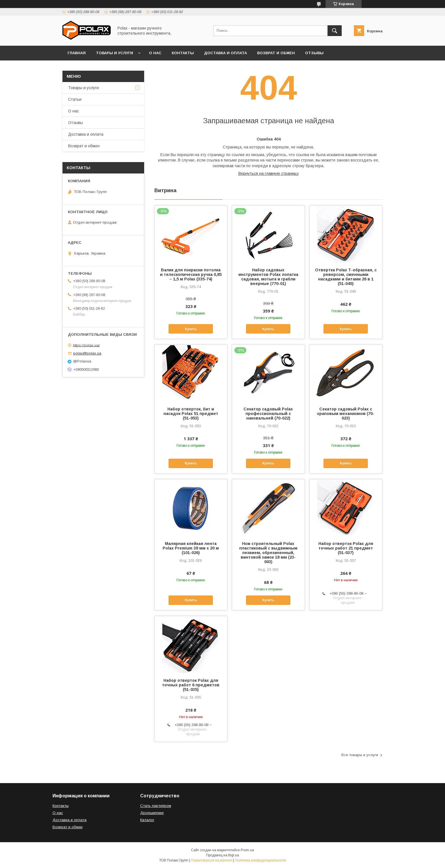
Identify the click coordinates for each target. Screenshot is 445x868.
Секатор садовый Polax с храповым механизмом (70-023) (346, 414)
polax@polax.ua (87, 353)
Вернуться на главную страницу (269, 173)
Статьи (75, 99)
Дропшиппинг (152, 813)
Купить (191, 329)
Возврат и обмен (276, 53)
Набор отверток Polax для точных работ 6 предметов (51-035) (191, 685)
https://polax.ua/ (86, 345)
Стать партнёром (156, 806)
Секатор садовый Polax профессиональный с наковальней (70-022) (268, 414)
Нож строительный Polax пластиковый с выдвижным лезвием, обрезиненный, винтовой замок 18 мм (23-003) (268, 553)
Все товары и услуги (360, 755)
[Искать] (335, 31)
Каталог (147, 820)
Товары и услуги (115, 53)
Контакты (183, 53)
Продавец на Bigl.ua (222, 855)
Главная (77, 53)
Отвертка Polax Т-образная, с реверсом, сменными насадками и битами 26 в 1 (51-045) (346, 277)
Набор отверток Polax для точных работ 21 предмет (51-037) (346, 548)
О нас (155, 53)
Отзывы (314, 53)
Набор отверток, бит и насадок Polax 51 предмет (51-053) (191, 414)
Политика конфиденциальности (260, 860)
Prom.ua (247, 850)
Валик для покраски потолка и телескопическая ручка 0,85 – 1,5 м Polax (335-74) (191, 274)
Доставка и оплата (225, 53)
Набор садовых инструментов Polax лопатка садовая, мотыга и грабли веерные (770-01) (268, 277)
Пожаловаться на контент (211, 860)
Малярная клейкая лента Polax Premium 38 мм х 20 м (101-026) (191, 548)
